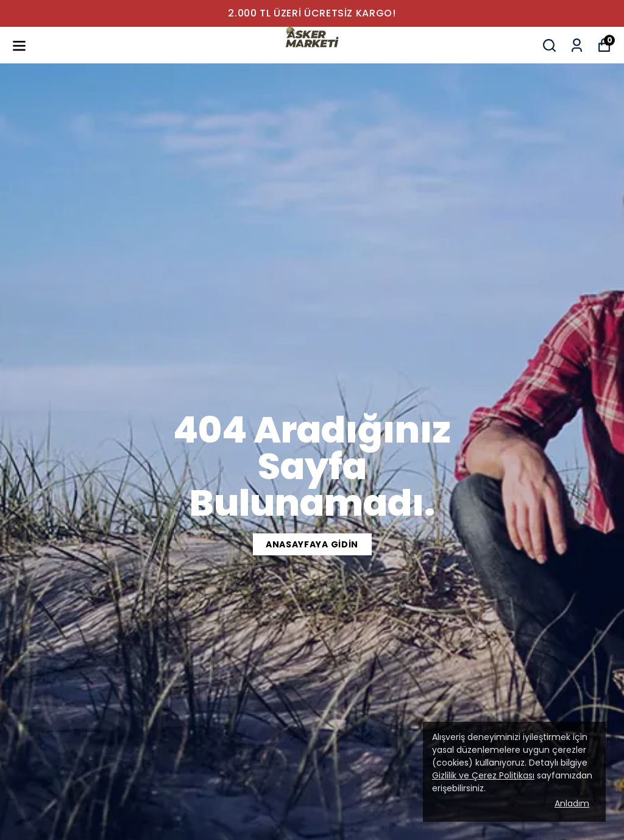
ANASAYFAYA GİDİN (312, 544)
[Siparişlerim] (577, 45)
